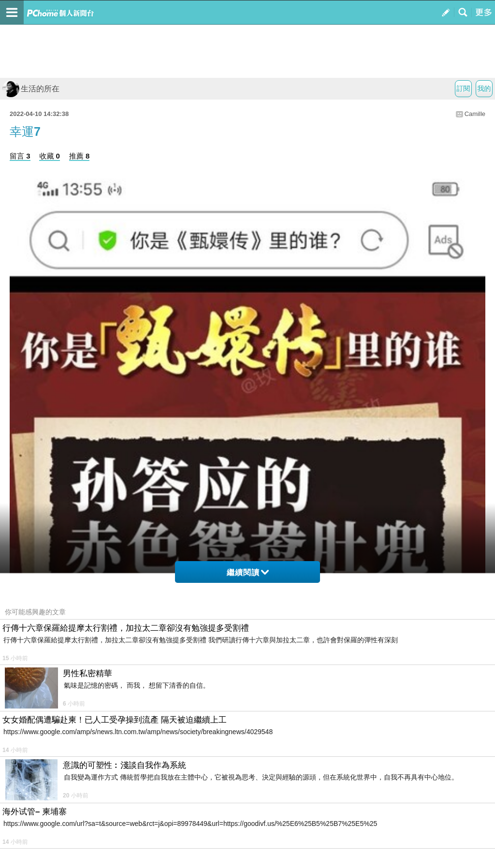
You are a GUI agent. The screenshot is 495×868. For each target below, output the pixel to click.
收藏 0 (50, 156)
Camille (475, 114)
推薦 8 (80, 156)
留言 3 (20, 156)
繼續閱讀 (248, 572)
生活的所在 (31, 89)
